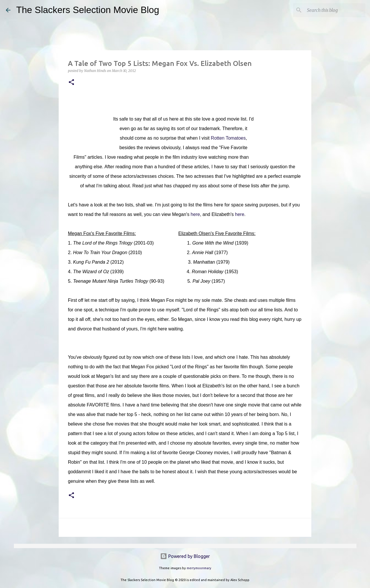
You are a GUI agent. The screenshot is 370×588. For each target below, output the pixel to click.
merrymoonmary (199, 568)
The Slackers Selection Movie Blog (88, 10)
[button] (71, 83)
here (195, 214)
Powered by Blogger (185, 556)
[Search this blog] (335, 10)
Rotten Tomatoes (228, 138)
